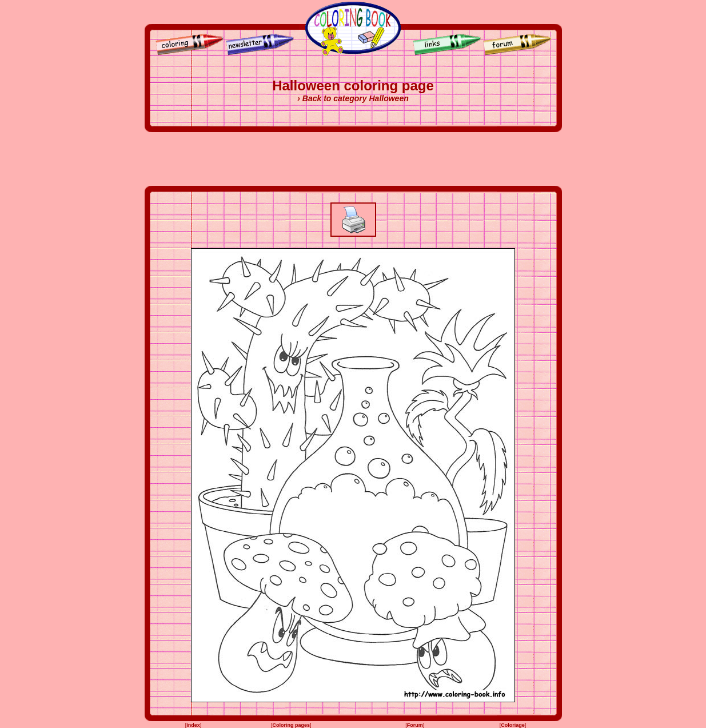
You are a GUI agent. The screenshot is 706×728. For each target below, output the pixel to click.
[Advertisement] (353, 159)
